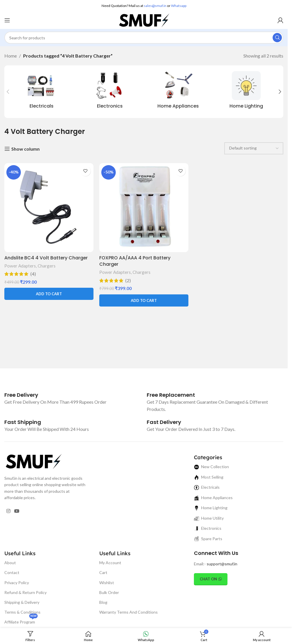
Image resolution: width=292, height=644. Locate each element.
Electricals (207, 487)
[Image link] (33, 461)
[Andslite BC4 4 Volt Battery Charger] (49, 208)
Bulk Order (109, 592)
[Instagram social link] (8, 511)
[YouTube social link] (17, 511)
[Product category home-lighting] (246, 92)
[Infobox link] (21, 395)
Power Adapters (20, 266)
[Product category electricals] (41, 92)
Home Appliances (213, 498)
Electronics (208, 528)
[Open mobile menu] (7, 20)
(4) (33, 274)
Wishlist (107, 583)
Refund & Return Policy (25, 592)
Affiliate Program (21, 621)
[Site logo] (144, 20)
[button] (8, 92)
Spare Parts (208, 539)
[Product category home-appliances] (178, 92)
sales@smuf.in (155, 6)
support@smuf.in (222, 564)
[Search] (144, 38)
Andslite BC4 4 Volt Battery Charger (46, 258)
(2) (128, 280)
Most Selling (209, 477)
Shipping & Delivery (22, 602)
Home (11, 56)
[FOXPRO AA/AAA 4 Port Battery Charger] (144, 208)
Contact (12, 572)
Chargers (47, 266)
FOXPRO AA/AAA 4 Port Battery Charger (135, 261)
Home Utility (209, 518)
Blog (103, 602)
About (10, 563)
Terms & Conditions (22, 612)
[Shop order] (254, 148)
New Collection (211, 467)
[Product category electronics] (110, 92)
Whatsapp (179, 6)
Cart (103, 572)
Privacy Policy (17, 583)
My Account (110, 563)
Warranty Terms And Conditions (128, 612)
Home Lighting (211, 508)
